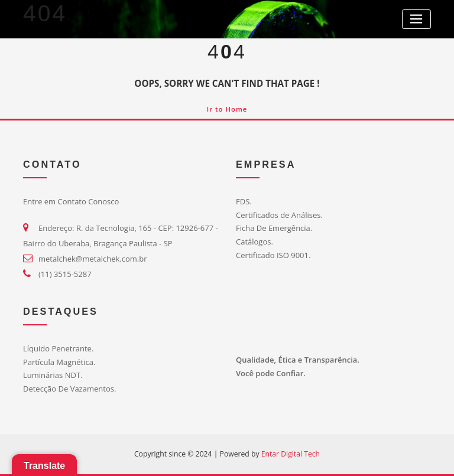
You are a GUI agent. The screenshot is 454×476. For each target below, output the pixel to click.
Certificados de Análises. (279, 215)
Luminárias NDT (52, 375)
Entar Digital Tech (291, 454)
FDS (243, 201)
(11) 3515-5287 (65, 274)
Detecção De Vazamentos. (69, 389)
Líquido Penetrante (57, 348)
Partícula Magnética (58, 362)
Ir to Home (227, 109)
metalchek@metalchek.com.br (93, 259)
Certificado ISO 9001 (272, 255)
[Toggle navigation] (416, 19)
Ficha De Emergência (273, 228)
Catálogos (253, 242)
